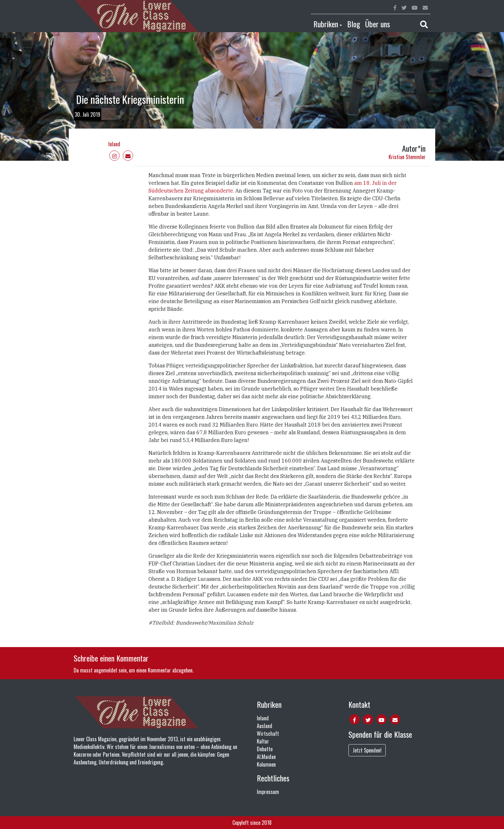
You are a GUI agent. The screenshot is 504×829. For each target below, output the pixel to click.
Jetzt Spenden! (367, 750)
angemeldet (106, 670)
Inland (114, 144)
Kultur (263, 741)
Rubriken (326, 24)
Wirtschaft (268, 734)
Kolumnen (266, 764)
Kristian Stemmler (407, 157)
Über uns (378, 24)
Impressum (268, 792)
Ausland (265, 726)
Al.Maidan (266, 757)
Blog (354, 24)
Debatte (265, 749)
